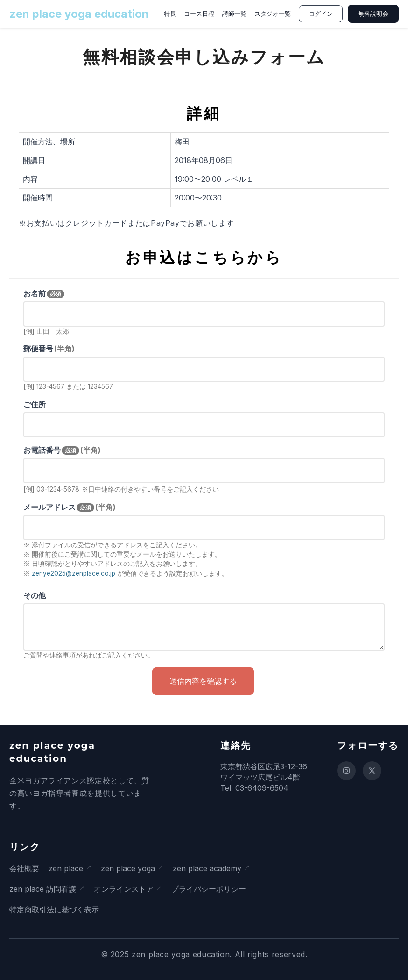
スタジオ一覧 (273, 14)
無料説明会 (373, 14)
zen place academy (207, 868)
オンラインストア (124, 889)
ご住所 (35, 404)
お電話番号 (62, 450)
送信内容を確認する (203, 681)
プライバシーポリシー (209, 889)
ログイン (321, 14)
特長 (170, 14)
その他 (35, 595)
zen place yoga (128, 868)
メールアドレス (70, 507)
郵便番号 (49, 349)
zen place (66, 868)
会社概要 (24, 868)
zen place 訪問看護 (43, 889)
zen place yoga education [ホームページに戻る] (79, 14)
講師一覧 (234, 14)
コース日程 (199, 14)
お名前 (44, 294)
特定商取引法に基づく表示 (54, 909)
